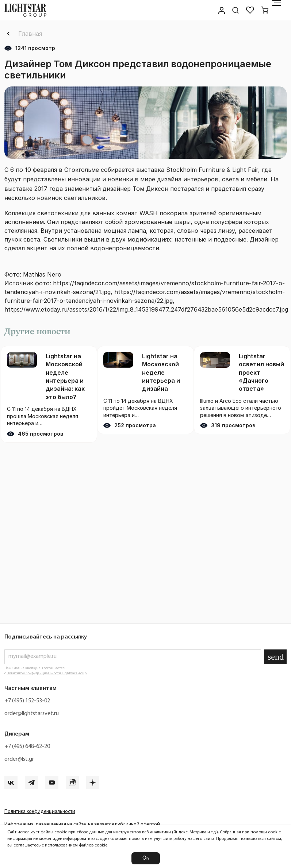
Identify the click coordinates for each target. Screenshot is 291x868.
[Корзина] (265, 10)
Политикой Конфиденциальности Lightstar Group (47, 673)
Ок (146, 858)
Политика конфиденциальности (40, 812)
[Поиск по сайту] (236, 10)
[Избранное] (250, 10)
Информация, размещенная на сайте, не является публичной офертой (82, 824)
